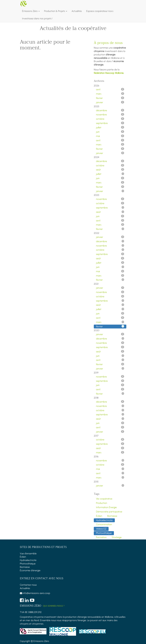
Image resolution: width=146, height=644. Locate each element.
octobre (110, 119)
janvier (110, 102)
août (110, 170)
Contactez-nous (28, 585)
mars (110, 94)
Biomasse (25, 567)
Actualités (25, 588)
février (110, 98)
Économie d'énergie (30, 570)
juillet (110, 127)
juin (110, 132)
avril (110, 89)
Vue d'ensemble (28, 553)
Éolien (23, 557)
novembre (110, 114)
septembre (110, 123)
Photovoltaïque (28, 564)
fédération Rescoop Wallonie (109, 73)
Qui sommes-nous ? (54, 606)
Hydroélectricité (28, 560)
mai (110, 136)
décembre (110, 110)
